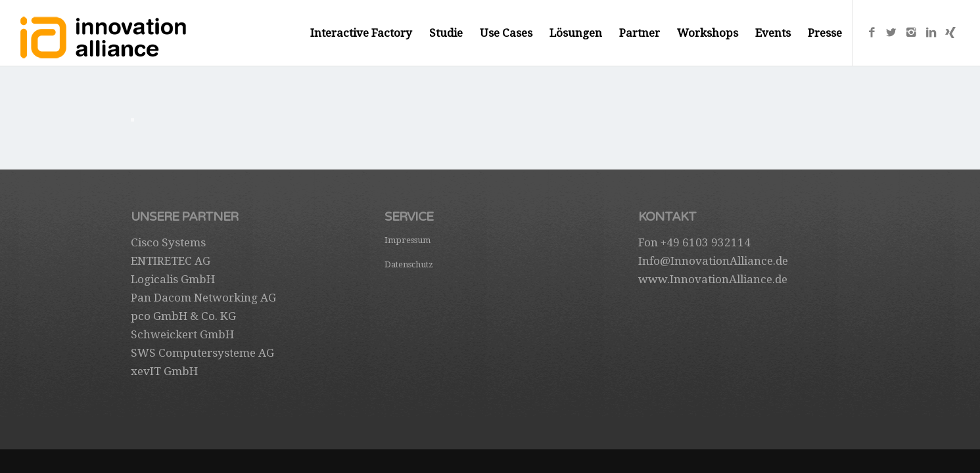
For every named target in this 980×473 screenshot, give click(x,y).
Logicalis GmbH (173, 279)
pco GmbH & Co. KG (183, 316)
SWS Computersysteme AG (202, 353)
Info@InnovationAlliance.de (713, 261)
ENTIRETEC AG (171, 261)
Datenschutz (409, 264)
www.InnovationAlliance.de (713, 279)
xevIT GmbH (164, 371)
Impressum (408, 240)
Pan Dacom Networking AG (203, 298)
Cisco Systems (168, 242)
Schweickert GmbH (182, 334)
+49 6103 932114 (706, 242)
